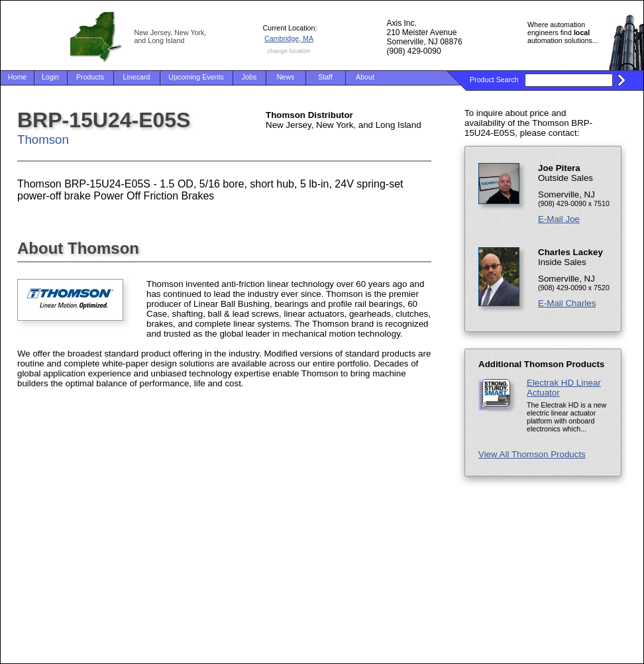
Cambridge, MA (289, 38)
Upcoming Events (196, 77)
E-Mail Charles (567, 303)
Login (50, 77)
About (365, 77)
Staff (325, 77)
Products (90, 77)
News (286, 77)
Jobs (249, 77)
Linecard (137, 77)
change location (289, 51)
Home (17, 77)
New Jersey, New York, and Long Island (171, 36)
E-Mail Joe (559, 219)
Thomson (43, 139)
